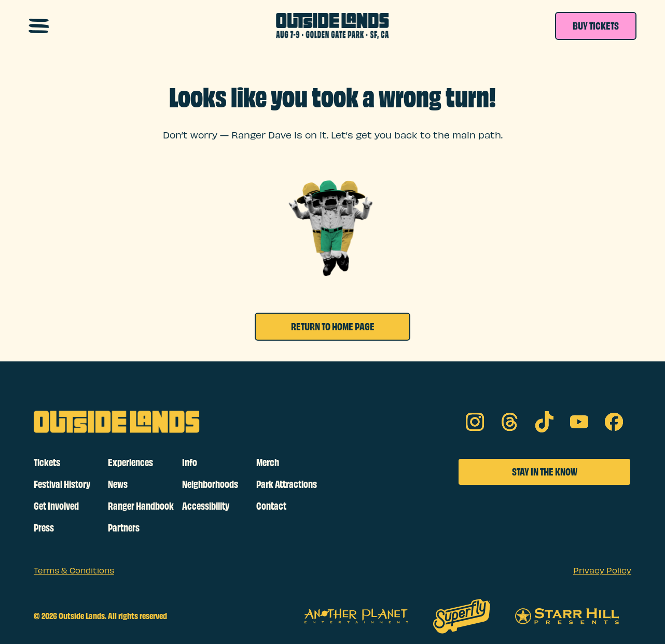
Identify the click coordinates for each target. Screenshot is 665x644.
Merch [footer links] (268, 463)
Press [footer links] (44, 528)
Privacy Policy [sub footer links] (602, 571)
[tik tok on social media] (544, 422)
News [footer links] (118, 484)
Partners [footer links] (124, 528)
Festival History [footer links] (62, 484)
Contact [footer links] (271, 506)
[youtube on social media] (579, 422)
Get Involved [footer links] (56, 506)
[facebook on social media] (614, 422)
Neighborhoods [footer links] (210, 484)
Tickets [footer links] (47, 463)
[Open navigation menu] (39, 26)
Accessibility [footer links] (206, 506)
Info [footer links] (190, 463)
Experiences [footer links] (130, 463)
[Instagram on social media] (475, 422)
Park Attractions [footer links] (287, 484)
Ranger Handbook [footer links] (141, 506)
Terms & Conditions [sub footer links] (74, 571)
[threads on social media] (510, 422)
